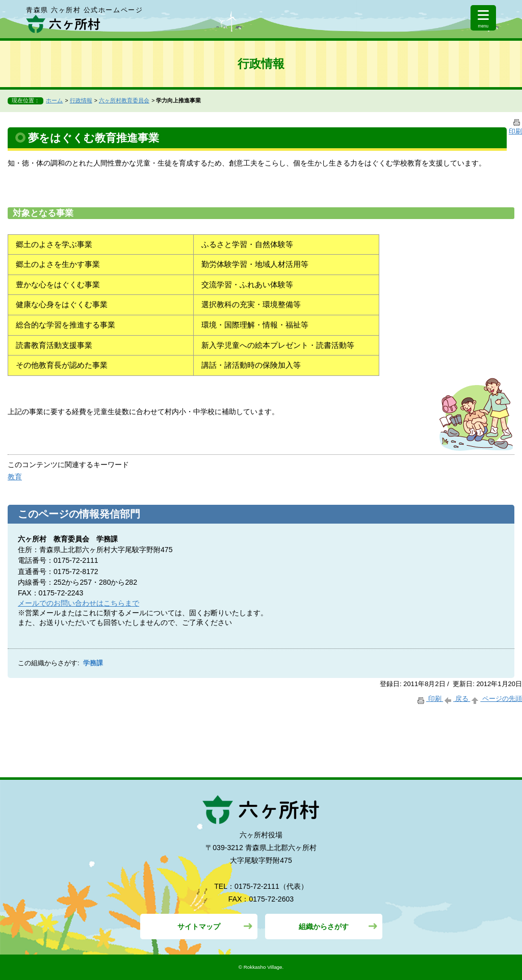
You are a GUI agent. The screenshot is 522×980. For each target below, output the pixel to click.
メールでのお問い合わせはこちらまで (79, 603)
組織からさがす (324, 927)
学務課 (93, 663)
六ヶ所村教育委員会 (124, 100)
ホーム (54, 100)
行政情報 (81, 100)
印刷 (429, 699)
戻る (456, 699)
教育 (15, 477)
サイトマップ (199, 927)
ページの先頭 (496, 699)
